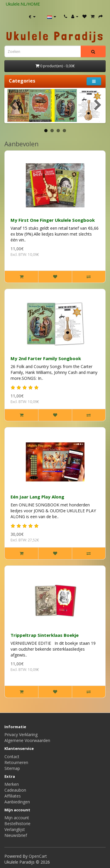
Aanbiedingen (17, 802)
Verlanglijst (15, 829)
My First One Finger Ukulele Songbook (53, 220)
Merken (12, 784)
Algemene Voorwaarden (27, 740)
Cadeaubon (15, 790)
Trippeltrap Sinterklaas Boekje (45, 635)
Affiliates (13, 796)
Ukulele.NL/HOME (23, 4)
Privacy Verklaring (21, 734)
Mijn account (17, 818)
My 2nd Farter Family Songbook (46, 358)
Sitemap (12, 768)
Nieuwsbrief (16, 835)
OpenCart (38, 856)
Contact (12, 757)
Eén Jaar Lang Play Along (37, 497)
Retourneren (16, 762)
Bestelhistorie (17, 823)
